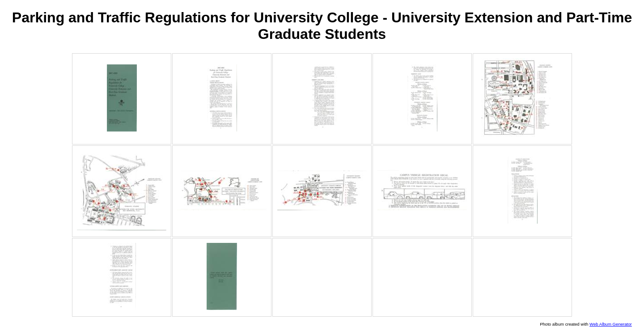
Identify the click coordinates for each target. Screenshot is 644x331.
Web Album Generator (611, 324)
